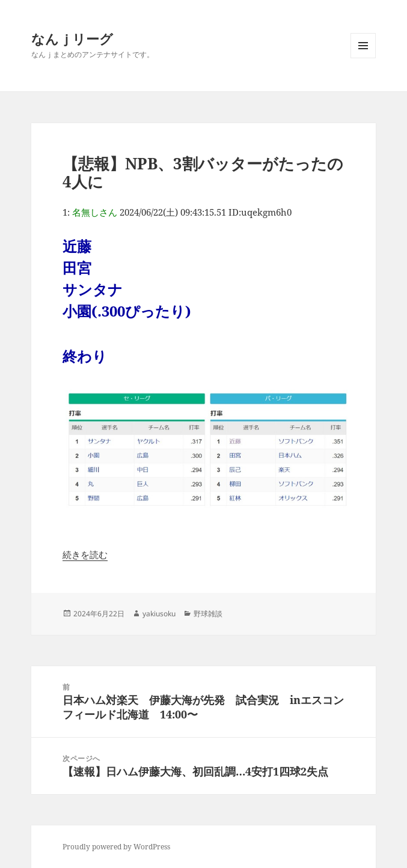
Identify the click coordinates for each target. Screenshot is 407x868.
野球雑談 (208, 614)
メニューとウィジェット (363, 58)
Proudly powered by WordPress (116, 847)
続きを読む (85, 554)
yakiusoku (159, 614)
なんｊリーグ (72, 38)
